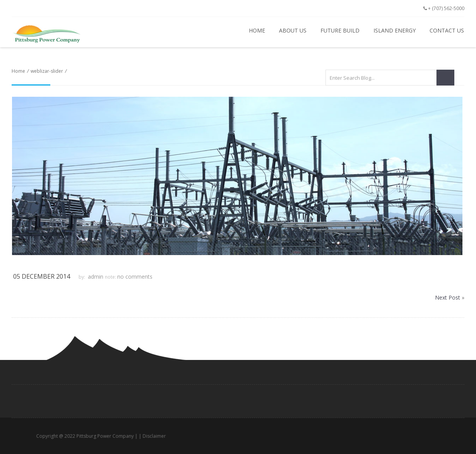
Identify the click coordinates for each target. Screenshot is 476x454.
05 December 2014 (42, 276)
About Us (293, 30)
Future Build (340, 30)
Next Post (448, 297)
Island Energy (395, 30)
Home (257, 30)
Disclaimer (165, 436)
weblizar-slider (47, 71)
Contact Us (447, 30)
